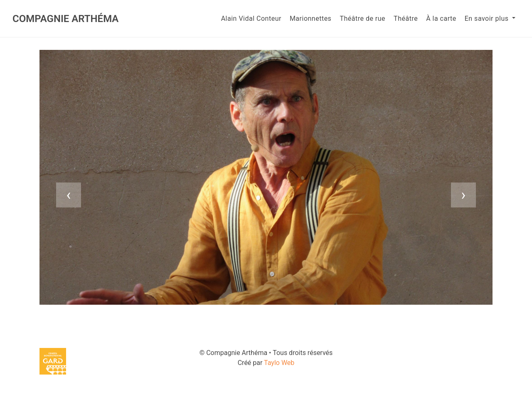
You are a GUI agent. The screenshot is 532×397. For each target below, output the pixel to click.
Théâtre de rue (362, 18)
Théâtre (406, 18)
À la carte (441, 18)
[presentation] (69, 195)
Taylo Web (279, 363)
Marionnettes (310, 18)
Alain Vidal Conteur (251, 18)
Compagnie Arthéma (65, 19)
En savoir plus (488, 18)
